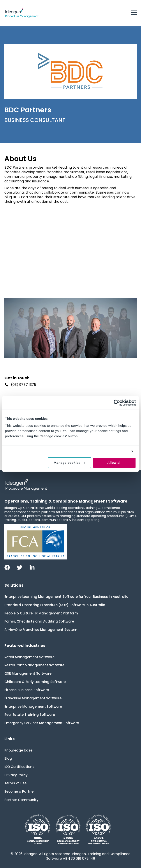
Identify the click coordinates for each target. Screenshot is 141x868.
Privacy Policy (16, 775)
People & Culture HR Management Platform (41, 613)
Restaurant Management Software (34, 665)
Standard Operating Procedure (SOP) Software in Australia (55, 605)
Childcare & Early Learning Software (35, 682)
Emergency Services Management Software (42, 723)
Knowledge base (18, 750)
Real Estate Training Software (30, 715)
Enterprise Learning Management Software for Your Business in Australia (66, 597)
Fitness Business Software (27, 690)
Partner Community (21, 800)
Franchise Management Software (33, 698)
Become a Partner (20, 791)
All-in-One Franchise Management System (41, 630)
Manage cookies (70, 463)
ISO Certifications (19, 767)
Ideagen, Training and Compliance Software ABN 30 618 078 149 (88, 856)
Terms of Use (15, 783)
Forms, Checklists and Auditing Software (39, 621)
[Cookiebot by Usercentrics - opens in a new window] (117, 403)
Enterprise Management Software (33, 707)
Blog (8, 758)
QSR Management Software (28, 673)
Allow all (114, 463)
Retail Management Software (29, 657)
